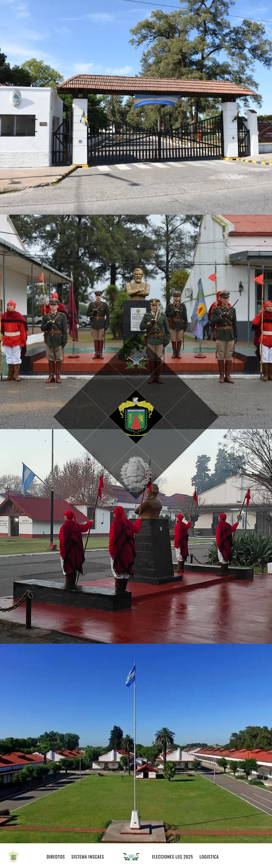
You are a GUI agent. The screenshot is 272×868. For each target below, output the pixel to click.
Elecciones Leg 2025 (172, 856)
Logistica (209, 856)
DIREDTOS (56, 856)
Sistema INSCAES (88, 856)
